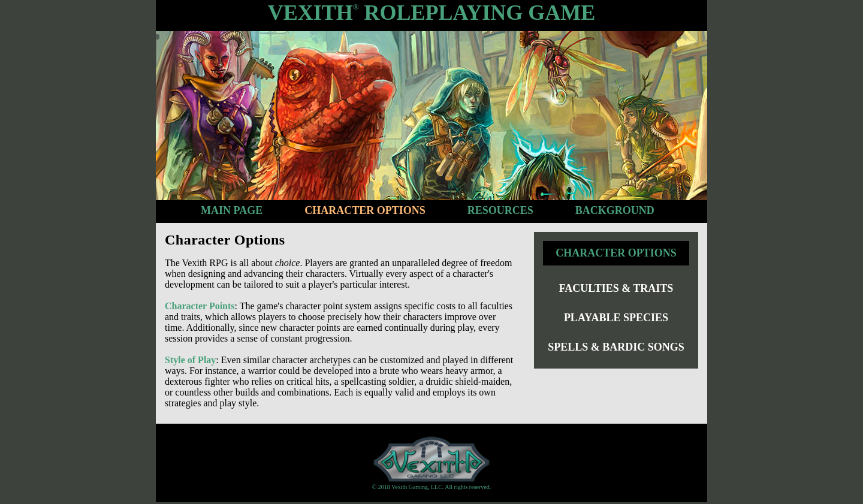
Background (615, 210)
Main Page (232, 210)
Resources (500, 210)
